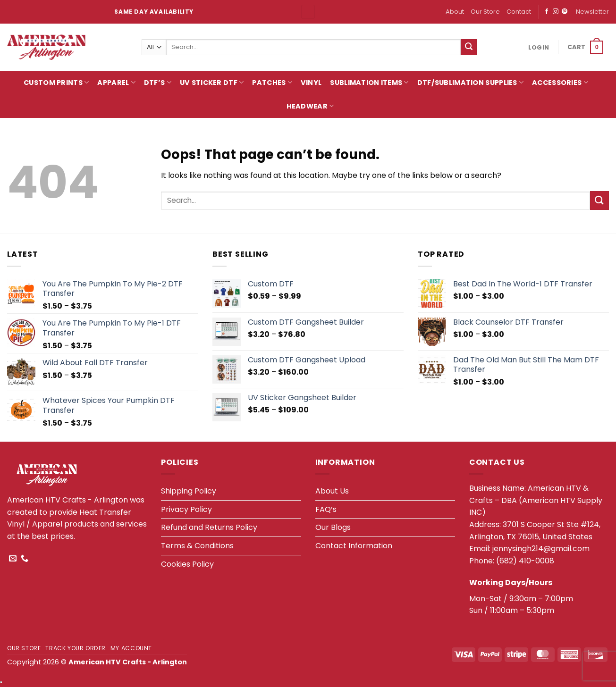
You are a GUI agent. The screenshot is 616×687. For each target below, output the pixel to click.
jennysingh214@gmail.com (541, 549)
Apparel (116, 83)
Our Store (485, 12)
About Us (332, 491)
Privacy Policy (186, 509)
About (455, 12)
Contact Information (354, 546)
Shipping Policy (189, 491)
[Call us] (25, 559)
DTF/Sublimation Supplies (470, 83)
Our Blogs (333, 527)
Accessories (560, 83)
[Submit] (469, 47)
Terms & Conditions (197, 546)
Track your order (76, 648)
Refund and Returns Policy (209, 527)
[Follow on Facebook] (547, 12)
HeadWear (310, 106)
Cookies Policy (187, 564)
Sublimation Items (369, 83)
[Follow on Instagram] (556, 12)
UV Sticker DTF (212, 83)
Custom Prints (56, 83)
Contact (519, 12)
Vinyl (311, 83)
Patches (272, 83)
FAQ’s (326, 509)
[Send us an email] (13, 559)
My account (131, 648)
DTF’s (158, 83)
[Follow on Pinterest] (565, 12)
